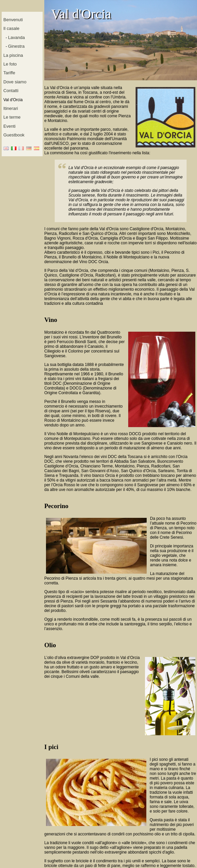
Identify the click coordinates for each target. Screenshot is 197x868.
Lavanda (16, 37)
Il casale (11, 28)
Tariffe (9, 73)
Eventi (9, 126)
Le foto (10, 64)
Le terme (12, 117)
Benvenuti (13, 20)
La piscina (13, 55)
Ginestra (16, 46)
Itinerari (11, 108)
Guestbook (14, 135)
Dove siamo (15, 82)
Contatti (11, 91)
